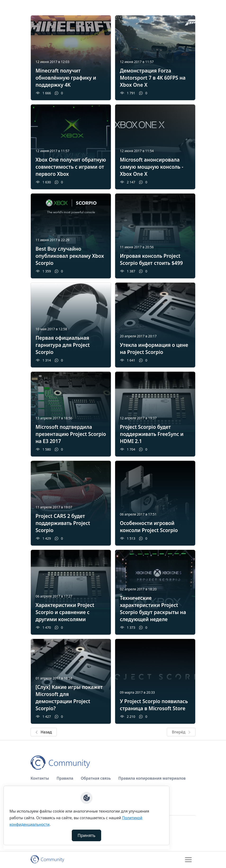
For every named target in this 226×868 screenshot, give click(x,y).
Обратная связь (96, 778)
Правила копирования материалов (152, 778)
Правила (65, 778)
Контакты (40, 778)
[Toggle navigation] (188, 860)
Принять (87, 835)
